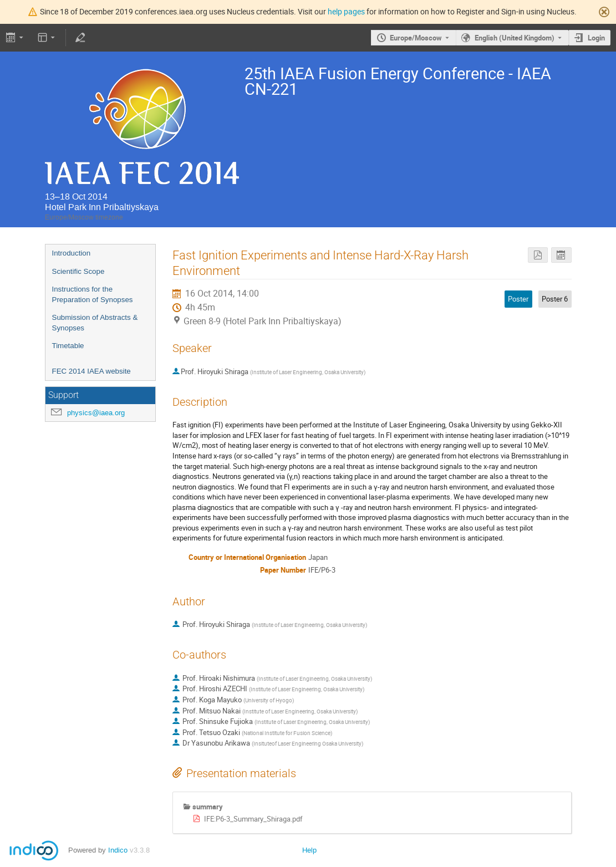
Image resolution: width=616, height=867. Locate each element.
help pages (346, 11)
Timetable (68, 346)
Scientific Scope (78, 271)
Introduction (72, 253)
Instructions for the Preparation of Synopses (93, 294)
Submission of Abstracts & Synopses (95, 323)
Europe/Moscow (416, 38)
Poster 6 (555, 299)
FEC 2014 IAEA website (91, 371)
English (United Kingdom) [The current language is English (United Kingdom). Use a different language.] (515, 38)
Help (309, 850)
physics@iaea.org (96, 413)
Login (596, 38)
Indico (118, 850)
